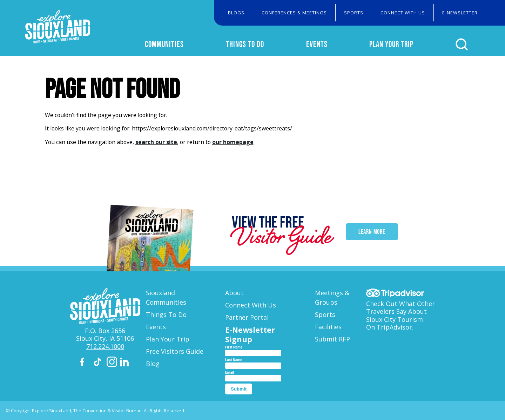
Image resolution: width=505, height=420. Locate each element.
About (234, 293)
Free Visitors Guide (175, 351)
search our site (156, 142)
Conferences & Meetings (294, 13)
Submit (239, 389)
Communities (164, 44)
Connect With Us (403, 13)
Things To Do (245, 44)
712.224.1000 (105, 346)
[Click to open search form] (462, 44)
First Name (234, 347)
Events (317, 44)
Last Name (234, 360)
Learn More (372, 232)
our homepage (233, 142)
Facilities (328, 327)
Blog (153, 364)
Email (230, 372)
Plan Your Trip (391, 44)
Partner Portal (247, 317)
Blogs (236, 13)
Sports (354, 13)
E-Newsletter (460, 13)
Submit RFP (332, 339)
